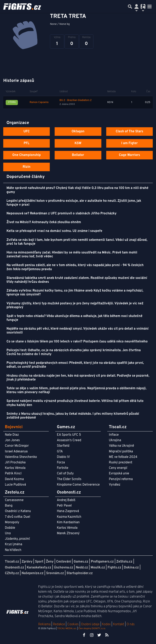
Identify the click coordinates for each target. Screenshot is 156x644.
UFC (26, 132)
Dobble (10, 528)
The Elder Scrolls (69, 479)
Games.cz (81, 562)
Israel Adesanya (16, 452)
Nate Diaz (12, 435)
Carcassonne (14, 500)
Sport (39, 562)
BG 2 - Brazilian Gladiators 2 (76, 100)
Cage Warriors (129, 155)
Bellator (78, 155)
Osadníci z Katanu (18, 511)
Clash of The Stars (129, 132)
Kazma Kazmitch (69, 517)
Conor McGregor (17, 446)
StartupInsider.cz (80, 573)
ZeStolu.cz (124, 562)
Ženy (50, 562)
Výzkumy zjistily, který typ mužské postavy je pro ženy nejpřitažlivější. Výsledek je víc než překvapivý (75, 306)
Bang (9, 506)
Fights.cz (114, 568)
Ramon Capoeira (39, 102)
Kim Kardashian (68, 522)
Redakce (59, 624)
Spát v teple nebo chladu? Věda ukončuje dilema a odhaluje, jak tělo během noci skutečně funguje (74, 318)
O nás (131, 624)
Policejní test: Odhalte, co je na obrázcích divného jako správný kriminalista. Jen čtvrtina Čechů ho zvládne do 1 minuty (74, 352)
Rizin (27, 167)
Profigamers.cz (102, 562)
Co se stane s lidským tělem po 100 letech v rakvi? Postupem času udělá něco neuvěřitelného (77, 342)
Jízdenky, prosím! (17, 539)
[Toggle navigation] (149, 7)
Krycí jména (14, 544)
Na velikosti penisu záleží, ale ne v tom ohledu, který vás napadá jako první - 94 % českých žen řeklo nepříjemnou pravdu (75, 267)
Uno (8, 533)
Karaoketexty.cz (39, 568)
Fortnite (63, 468)
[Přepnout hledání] (130, 7)
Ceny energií (118, 468)
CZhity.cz (12, 573)
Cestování (63, 562)
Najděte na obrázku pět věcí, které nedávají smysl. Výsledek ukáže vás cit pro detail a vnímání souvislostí (77, 331)
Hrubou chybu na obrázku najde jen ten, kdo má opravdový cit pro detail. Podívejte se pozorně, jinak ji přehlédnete (78, 378)
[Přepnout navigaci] (136, 7)
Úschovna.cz (63, 568)
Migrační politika (121, 452)
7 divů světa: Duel (17, 517)
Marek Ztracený (68, 533)
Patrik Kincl (13, 474)
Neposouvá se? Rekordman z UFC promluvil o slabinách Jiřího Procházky (62, 214)
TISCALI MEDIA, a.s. (67, 629)
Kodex (107, 624)
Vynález (115, 485)
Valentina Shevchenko (21, 457)
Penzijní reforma (121, 479)
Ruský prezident (121, 463)
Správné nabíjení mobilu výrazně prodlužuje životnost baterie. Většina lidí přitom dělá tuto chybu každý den (75, 403)
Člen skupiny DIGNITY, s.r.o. (92, 629)
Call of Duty (65, 474)
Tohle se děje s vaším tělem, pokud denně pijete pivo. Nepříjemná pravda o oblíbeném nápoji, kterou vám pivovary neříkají (76, 390)
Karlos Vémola (15, 468)
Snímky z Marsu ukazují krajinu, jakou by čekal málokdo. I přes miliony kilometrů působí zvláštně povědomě (73, 416)
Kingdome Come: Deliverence (78, 485)
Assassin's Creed (69, 440)
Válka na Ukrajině (121, 446)
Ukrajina (115, 440)
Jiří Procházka (15, 463)
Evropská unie (119, 474)
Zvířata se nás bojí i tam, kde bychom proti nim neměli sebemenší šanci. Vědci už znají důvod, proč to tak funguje (77, 242)
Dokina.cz (131, 568)
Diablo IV (63, 457)
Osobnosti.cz (15, 568)
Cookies (73, 624)
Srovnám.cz (55, 573)
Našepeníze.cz (32, 573)
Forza (61, 463)
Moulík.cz (98, 568)
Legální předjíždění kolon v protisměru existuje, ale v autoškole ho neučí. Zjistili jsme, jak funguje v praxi (74, 203)
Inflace (114, 435)
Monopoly (12, 522)
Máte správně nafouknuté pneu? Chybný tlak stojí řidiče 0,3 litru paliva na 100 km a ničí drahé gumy (77, 190)
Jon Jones (12, 440)
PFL (27, 143)
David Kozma (14, 479)
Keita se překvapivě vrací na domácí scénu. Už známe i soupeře (54, 231)
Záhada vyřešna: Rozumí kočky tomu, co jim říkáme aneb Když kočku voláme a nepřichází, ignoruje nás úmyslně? (75, 293)
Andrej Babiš (66, 500)
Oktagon (78, 132)
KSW (78, 143)
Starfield (63, 446)
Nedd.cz (82, 568)
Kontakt (119, 624)
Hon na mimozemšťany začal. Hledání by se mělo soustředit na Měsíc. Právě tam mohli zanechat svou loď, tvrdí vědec (72, 255)
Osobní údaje (90, 624)
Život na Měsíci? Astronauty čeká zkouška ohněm (44, 222)
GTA (60, 452)
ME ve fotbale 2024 (123, 457)
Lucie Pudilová (15, 485)
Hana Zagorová (68, 511)
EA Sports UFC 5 (69, 435)
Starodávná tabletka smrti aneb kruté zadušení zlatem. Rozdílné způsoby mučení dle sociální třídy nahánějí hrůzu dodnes (77, 280)
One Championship (27, 155)
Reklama (44, 624)
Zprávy (27, 562)
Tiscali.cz (12, 562)
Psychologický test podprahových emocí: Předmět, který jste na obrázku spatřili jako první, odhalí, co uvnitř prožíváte (75, 365)
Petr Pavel (64, 506)
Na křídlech (13, 550)
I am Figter (129, 143)
